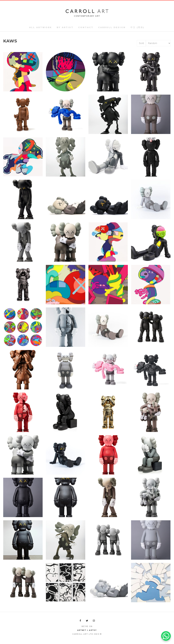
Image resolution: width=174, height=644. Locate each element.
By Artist (65, 27)
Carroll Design (112, 27)
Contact (86, 27)
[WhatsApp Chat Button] (166, 636)
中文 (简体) (137, 27)
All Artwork (40, 27)
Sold (141, 43)
